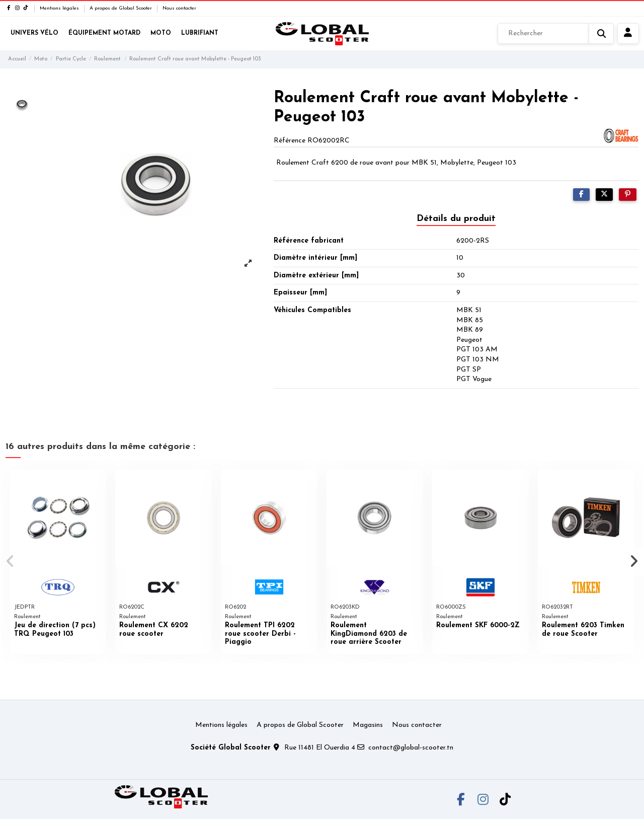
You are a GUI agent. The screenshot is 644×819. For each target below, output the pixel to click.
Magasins (368, 725)
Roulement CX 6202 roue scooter (154, 630)
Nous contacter (179, 8)
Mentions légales (60, 8)
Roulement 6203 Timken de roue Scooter (583, 630)
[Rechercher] (556, 34)
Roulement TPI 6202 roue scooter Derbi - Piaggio (260, 634)
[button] (11, 561)
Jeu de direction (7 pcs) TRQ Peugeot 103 (55, 630)
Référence (290, 141)
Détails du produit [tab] (456, 219)
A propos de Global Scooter (122, 8)
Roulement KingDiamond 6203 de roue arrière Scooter (369, 634)
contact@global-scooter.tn (411, 748)
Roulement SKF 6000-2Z (478, 625)
